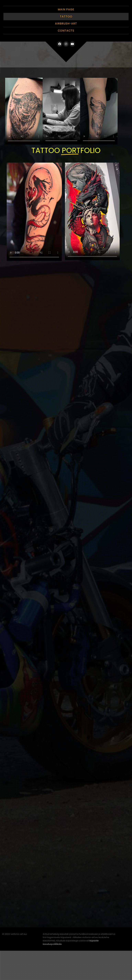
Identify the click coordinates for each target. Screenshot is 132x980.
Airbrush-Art (66, 53)
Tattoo (66, 46)
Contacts (66, 60)
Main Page (66, 39)
